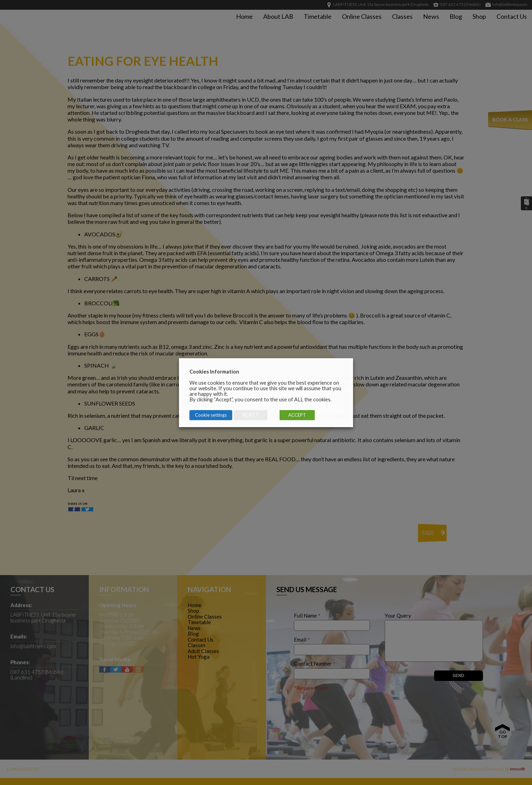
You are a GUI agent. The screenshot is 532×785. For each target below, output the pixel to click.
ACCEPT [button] (297, 415)
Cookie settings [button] (211, 415)
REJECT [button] (251, 415)
